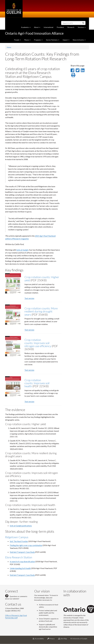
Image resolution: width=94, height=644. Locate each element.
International (48, 27)
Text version (29, 298)
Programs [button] (38, 40)
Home (9, 47)
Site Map (63, 639)
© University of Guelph (79, 639)
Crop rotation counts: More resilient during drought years (41, 311)
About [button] (38, 28)
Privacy (52, 639)
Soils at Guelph (22, 250)
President (60, 27)
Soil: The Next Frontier (19, 541)
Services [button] (83, 28)
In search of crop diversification (22, 561)
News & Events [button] (79, 40)
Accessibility (39, 639)
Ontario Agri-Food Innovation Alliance (34, 33)
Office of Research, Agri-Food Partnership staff (16, 617)
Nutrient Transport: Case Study (22, 552)
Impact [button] (66, 40)
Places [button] (27, 40)
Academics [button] (27, 28)
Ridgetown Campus (17, 537)
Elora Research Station (19, 557)
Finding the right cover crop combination (26, 545)
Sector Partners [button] (53, 40)
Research (72, 28)
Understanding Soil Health (20, 568)
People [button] (17, 40)
